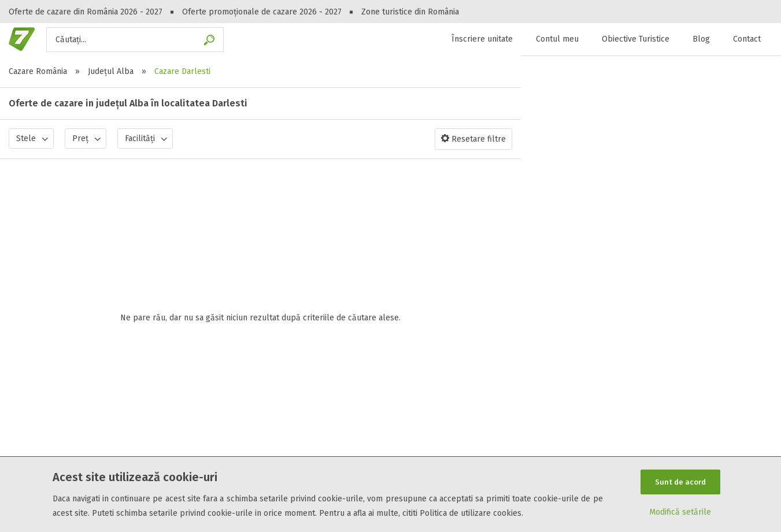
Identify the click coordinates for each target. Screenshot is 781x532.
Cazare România (38, 71)
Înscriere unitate (482, 39)
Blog (701, 39)
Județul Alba (111, 71)
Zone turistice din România (410, 12)
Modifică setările (680, 513)
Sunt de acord (680, 481)
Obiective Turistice (636, 39)
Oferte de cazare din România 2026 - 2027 (86, 12)
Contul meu (557, 39)
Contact (747, 39)
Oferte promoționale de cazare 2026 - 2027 (262, 12)
